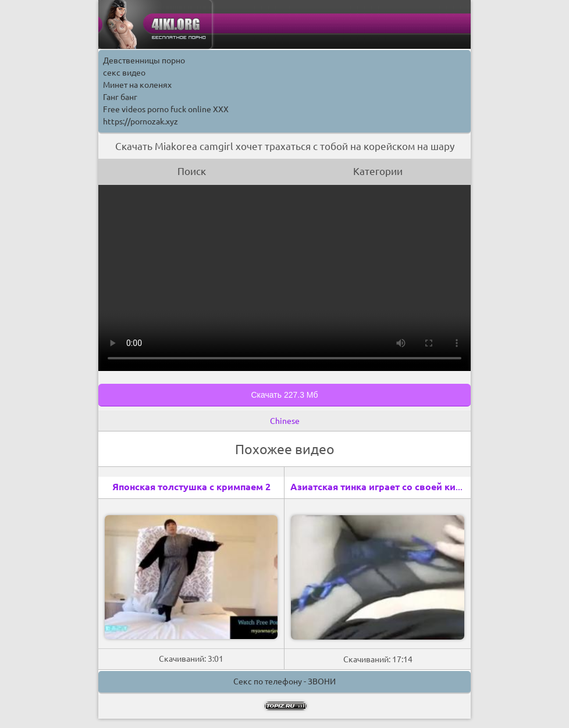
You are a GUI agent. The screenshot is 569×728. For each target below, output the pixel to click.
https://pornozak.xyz (141, 122)
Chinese (285, 421)
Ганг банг (120, 97)
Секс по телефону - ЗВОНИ (284, 681)
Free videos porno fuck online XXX (166, 109)
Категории (378, 171)
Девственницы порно (144, 60)
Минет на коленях (137, 85)
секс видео (124, 73)
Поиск (192, 171)
